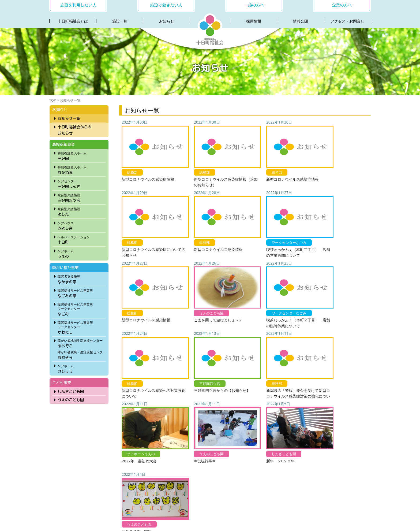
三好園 (81, 155)
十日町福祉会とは (73, 21)
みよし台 (81, 225)
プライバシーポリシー (276, 501)
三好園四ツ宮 (81, 197)
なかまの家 (81, 279)
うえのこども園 (70, 400)
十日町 (81, 239)
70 (301, 421)
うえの (81, 253)
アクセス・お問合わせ (234, 501)
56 (249, 421)
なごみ (81, 309)
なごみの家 (81, 292)
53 (222, 421)
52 (214, 421)
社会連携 (203, 501)
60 (285, 421)
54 (231, 421)
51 (205, 421)
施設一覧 (120, 21)
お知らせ (167, 21)
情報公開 (301, 21)
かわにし (81, 327)
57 (258, 421)
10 (170, 421)
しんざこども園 (70, 391)
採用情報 (254, 21)
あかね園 (81, 169)
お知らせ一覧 (69, 118)
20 (179, 421)
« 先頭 (151, 421)
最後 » (339, 421)
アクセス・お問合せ (347, 21)
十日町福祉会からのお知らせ (74, 130)
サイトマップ (311, 501)
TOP (53, 100)
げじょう (81, 368)
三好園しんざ (81, 183)
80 (310, 421)
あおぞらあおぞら (81, 348)
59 (276, 421)
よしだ (81, 211)
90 (319, 421)
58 (267, 421)
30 (188, 421)
